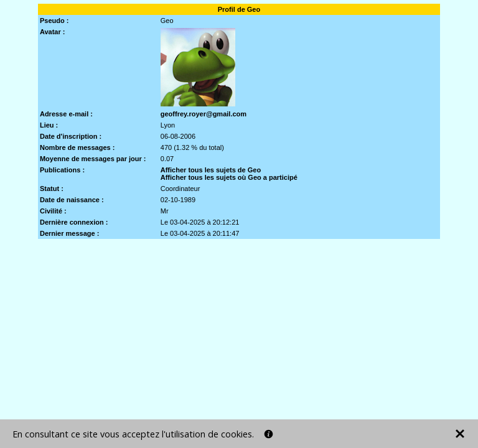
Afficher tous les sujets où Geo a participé (229, 177)
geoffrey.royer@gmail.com (204, 114)
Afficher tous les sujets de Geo (211, 170)
